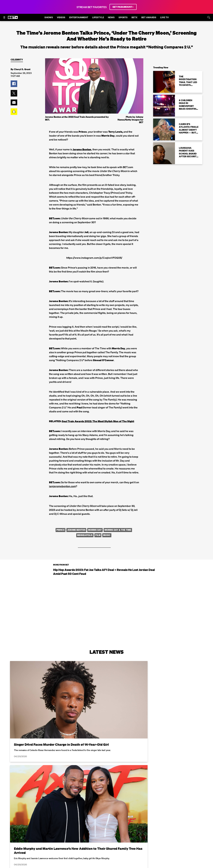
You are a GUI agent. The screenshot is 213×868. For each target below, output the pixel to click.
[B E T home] (13, 19)
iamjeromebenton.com (62, 486)
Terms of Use (128, 866)
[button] (14, 84)
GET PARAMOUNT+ (123, 7)
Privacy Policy (159, 866)
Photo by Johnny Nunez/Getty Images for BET (130, 120)
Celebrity (17, 60)
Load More (107, 829)
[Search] (209, 17)
